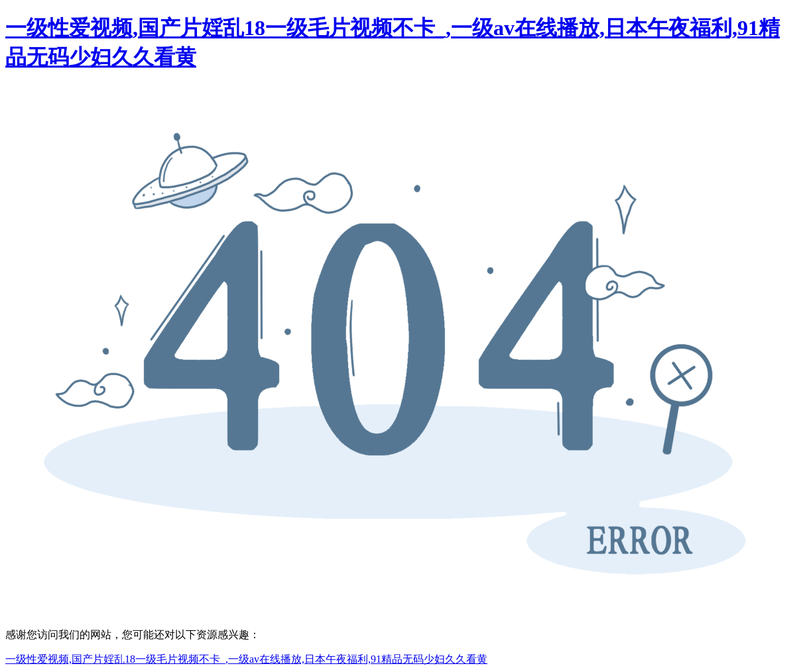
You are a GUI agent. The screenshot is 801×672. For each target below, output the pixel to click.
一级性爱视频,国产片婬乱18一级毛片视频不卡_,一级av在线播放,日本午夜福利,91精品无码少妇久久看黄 (246, 659)
